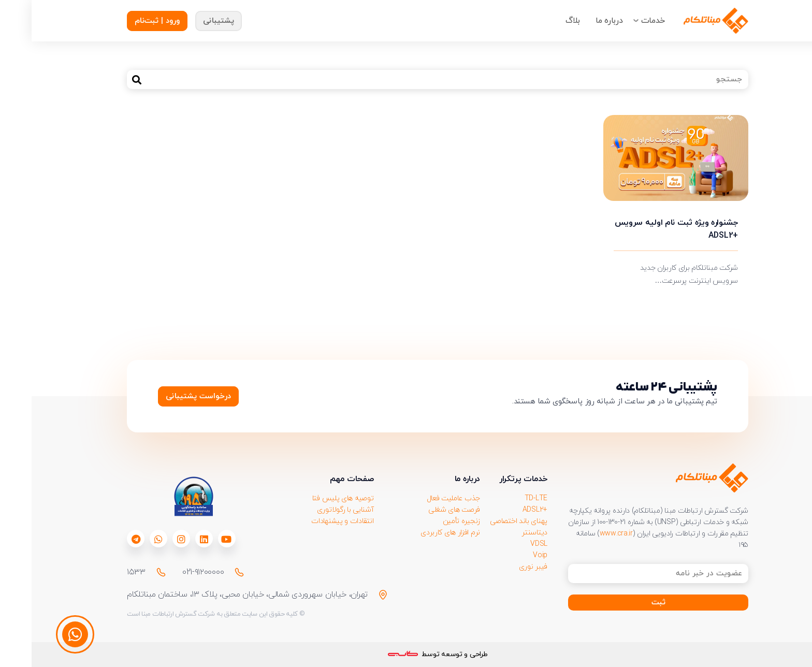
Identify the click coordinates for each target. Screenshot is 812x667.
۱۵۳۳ (105, 572)
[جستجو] (406, 79)
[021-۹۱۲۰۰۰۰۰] (203, 572)
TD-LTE (504, 498)
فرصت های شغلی (423, 510)
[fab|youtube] (195, 539)
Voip (509, 555)
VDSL (507, 544)
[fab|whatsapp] (127, 539)
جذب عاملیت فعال (422, 498)
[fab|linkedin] (172, 539)
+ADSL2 (503, 510)
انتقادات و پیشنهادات (311, 521)
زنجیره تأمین (430, 521)
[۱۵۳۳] (125, 572)
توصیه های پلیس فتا (311, 498)
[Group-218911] (684, 21)
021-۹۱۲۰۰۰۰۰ (171, 572)
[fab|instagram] (150, 539)
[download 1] (162, 496)
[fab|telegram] (104, 539)
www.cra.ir (585, 534)
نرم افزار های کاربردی (419, 533)
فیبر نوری (502, 567)
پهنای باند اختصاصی (487, 521)
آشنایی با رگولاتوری (314, 510)
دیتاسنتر (503, 533)
